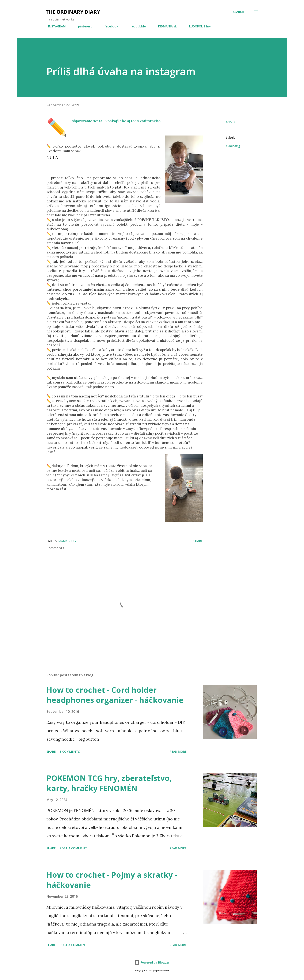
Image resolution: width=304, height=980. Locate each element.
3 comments (70, 752)
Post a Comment (73, 848)
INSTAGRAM (54, 26)
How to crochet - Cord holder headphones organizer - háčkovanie (115, 695)
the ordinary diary (73, 12)
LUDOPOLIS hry (197, 26)
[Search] (238, 12)
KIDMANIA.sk (165, 26)
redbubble (136, 26)
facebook (109, 26)
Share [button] (231, 122)
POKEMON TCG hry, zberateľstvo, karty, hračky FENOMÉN (109, 783)
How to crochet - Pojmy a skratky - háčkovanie (112, 880)
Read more (178, 752)
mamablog (233, 146)
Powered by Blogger (152, 962)
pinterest (82, 26)
